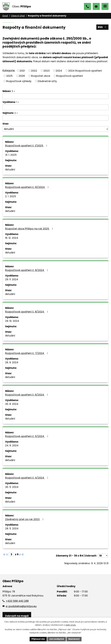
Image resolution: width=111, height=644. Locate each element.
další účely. (71, 625)
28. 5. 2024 (12, 528)
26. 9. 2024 (12, 362)
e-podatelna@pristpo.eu (96, 6)
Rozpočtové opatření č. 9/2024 (27, 270)
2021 (22, 71)
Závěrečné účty (47, 81)
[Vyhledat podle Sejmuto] (55, 118)
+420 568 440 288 (87, 6)
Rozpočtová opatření (70, 76)
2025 (9, 76)
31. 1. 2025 (11, 155)
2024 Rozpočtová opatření (85, 71)
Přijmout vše (38, 639)
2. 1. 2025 (11, 196)
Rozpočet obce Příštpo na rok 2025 (30, 229)
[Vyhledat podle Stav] (55, 129)
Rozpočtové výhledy (19, 81)
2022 (34, 71)
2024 (59, 71)
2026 (22, 76)
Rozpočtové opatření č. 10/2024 (28, 187)
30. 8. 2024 (12, 404)
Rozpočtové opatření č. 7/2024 (27, 353)
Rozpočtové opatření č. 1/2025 (27, 146)
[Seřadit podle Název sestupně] (15, 92)
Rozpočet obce (41, 76)
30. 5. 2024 (12, 487)
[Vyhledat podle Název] (55, 96)
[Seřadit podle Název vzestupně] (15, 90)
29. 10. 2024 (12, 321)
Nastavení (74, 639)
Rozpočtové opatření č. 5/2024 (27, 436)
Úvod (5, 16)
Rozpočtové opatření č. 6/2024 (27, 395)
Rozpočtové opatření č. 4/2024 (27, 478)
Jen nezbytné (57, 639)
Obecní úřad (18, 16)
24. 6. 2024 (12, 445)
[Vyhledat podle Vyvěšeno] (55, 107)
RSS (102, 27)
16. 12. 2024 (12, 238)
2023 (46, 71)
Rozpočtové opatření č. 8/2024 (27, 312)
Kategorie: (9, 70)
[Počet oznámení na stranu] (103, 556)
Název (8, 91)
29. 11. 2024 (12, 279)
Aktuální (10, 169)
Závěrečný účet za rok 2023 (25, 519)
